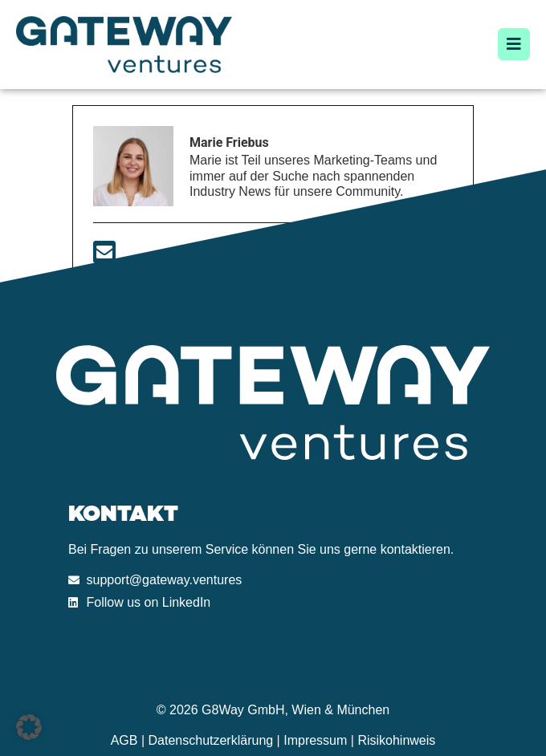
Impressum (315, 740)
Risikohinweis (396, 740)
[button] (29, 727)
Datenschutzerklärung (211, 740)
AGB (124, 740)
